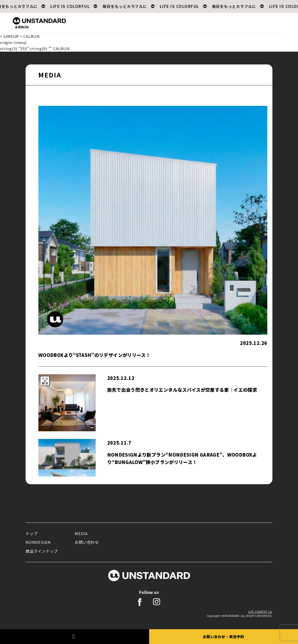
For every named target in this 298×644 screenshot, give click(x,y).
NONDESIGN (38, 542)
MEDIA (81, 533)
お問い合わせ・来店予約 (224, 637)
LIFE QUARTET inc (260, 612)
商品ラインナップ (42, 551)
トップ (32, 533)
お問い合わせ (87, 542)
